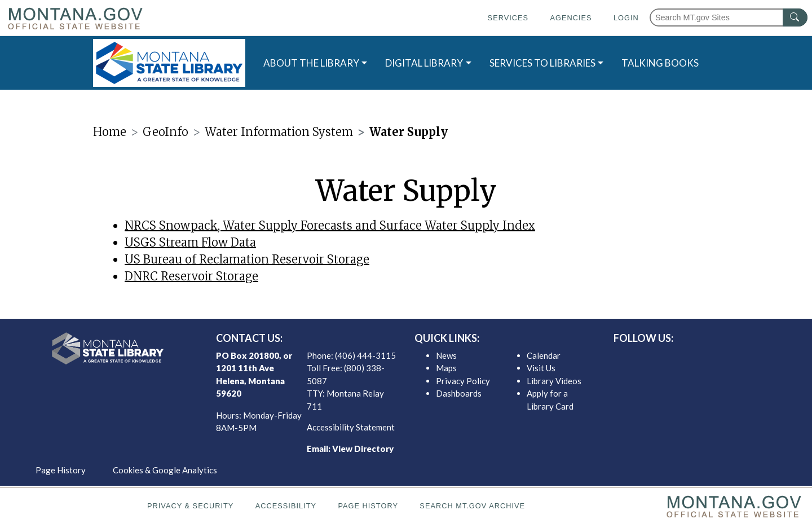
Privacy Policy (463, 381)
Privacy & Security (190, 506)
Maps (446, 368)
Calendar (544, 355)
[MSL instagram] (713, 358)
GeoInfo (166, 132)
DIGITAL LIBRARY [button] (424, 63)
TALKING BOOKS (660, 63)
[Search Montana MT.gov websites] (729, 17)
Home (110, 132)
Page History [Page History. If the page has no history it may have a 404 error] (368, 506)
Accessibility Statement (351, 427)
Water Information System (279, 132)
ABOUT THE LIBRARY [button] (311, 63)
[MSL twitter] (695, 358)
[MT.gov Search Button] (795, 17)
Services (508, 18)
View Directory (363, 449)
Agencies (571, 18)
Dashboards (459, 393)
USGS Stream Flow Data (190, 242)
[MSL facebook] (677, 358)
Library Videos (554, 381)
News (446, 355)
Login (626, 18)
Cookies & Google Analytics (165, 470)
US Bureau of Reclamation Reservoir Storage (247, 259)
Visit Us (541, 368)
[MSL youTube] (731, 358)
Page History (61, 470)
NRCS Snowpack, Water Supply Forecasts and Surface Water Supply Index (330, 225)
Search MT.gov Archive (472, 506)
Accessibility (286, 506)
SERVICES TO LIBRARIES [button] (542, 63)
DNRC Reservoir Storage (191, 276)
